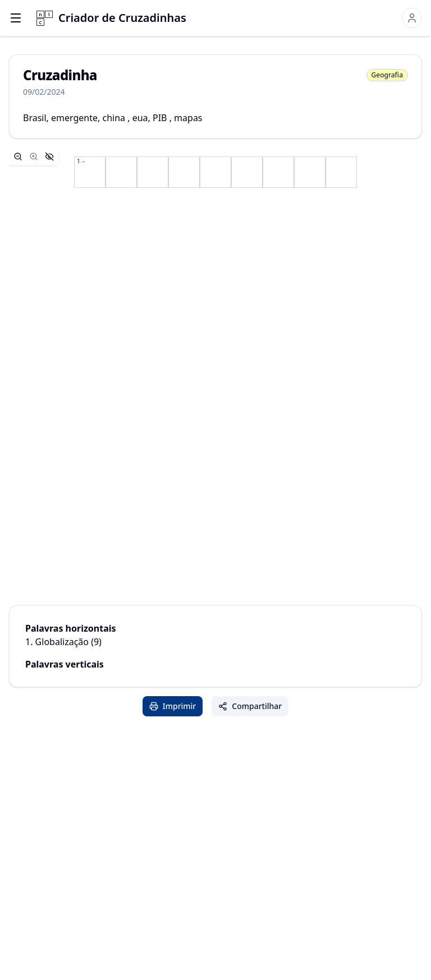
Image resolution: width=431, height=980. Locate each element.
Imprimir (173, 706)
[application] (215, 172)
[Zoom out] (18, 157)
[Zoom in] (34, 157)
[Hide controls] (49, 157)
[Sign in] (412, 18)
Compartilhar (250, 706)
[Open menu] (16, 18)
